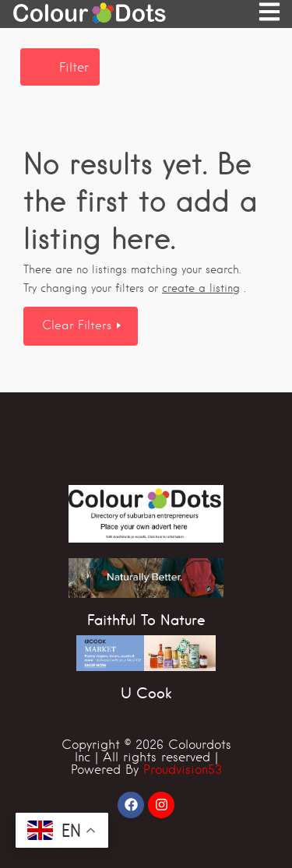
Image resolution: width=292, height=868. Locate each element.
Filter (74, 67)
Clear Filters (79, 325)
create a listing (201, 288)
